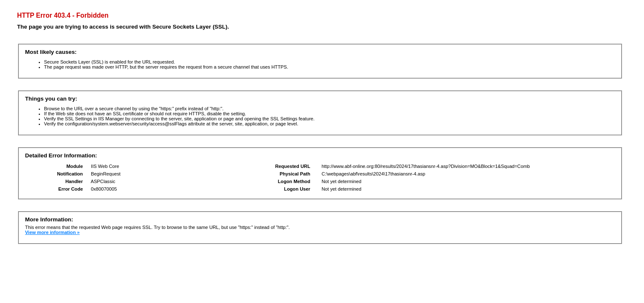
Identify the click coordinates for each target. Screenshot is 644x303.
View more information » (53, 232)
